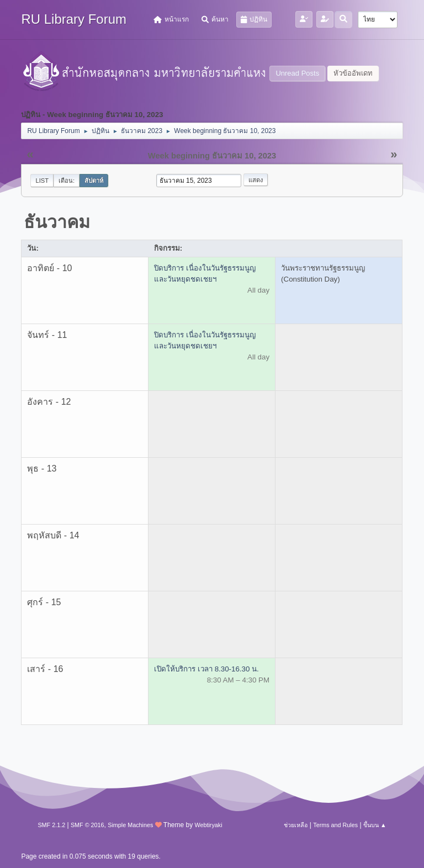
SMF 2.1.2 (51, 825)
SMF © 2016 (88, 825)
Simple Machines (130, 825)
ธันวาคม (57, 222)
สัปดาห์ (94, 181)
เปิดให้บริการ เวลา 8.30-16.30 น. (206, 669)
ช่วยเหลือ (296, 825)
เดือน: (67, 181)
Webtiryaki (208, 825)
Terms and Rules (335, 825)
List (42, 181)
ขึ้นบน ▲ (375, 825)
